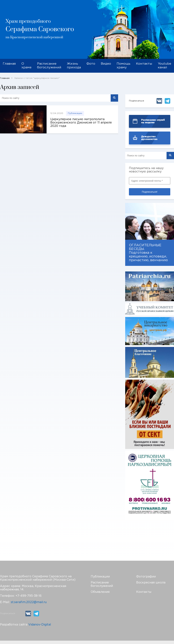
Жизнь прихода (74, 66)
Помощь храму (124, 66)
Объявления (100, 592)
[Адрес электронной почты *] (150, 181)
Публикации (75, 113)
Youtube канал (164, 66)
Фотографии (146, 577)
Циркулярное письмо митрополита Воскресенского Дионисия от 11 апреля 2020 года (81, 123)
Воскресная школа (151, 583)
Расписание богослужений (49, 66)
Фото (91, 64)
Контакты (144, 64)
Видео (106, 64)
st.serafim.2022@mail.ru (29, 602)
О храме (26, 66)
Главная (9, 64)
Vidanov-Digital (40, 625)
